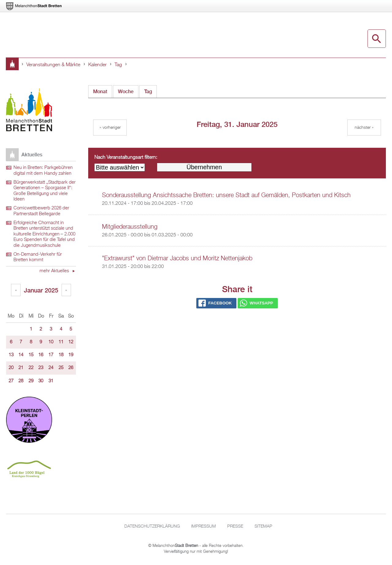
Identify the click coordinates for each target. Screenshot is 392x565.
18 (61, 355)
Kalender (97, 65)
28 (21, 381)
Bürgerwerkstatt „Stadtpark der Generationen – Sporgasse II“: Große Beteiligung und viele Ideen (45, 191)
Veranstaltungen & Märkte (53, 65)
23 (41, 368)
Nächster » (364, 128)
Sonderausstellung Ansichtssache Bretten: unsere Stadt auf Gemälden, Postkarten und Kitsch (226, 195)
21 (21, 368)
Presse (235, 526)
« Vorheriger (110, 128)
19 (71, 355)
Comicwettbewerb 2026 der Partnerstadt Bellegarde (41, 211)
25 (61, 368)
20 (11, 368)
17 (51, 355)
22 (31, 368)
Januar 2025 (41, 290)
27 (11, 381)
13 (11, 355)
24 (51, 368)
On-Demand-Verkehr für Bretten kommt (38, 257)
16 (41, 355)
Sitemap (263, 526)
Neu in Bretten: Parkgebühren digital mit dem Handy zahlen (43, 171)
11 (61, 342)
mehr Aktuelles (55, 271)
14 (21, 355)
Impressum (204, 526)
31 (51, 381)
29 (31, 381)
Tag (118, 65)
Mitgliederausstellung (130, 227)
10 (51, 342)
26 (71, 368)
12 (71, 342)
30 (41, 381)
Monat (100, 92)
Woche (126, 92)
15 (31, 355)
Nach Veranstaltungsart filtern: (126, 158)
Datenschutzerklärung (152, 526)
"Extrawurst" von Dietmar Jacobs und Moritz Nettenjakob (177, 258)
